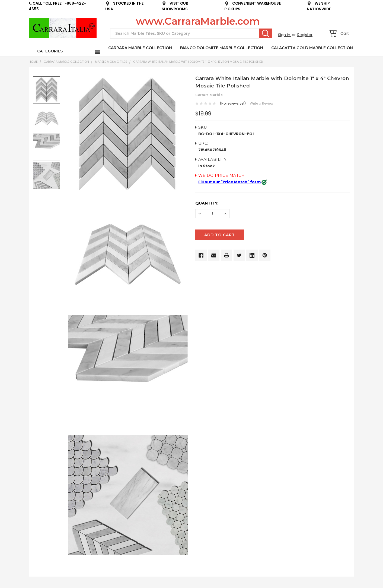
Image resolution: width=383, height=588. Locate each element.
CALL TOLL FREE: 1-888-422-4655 (57, 6)
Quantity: (207, 203)
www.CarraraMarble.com (198, 21)
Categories (50, 51)
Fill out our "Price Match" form (229, 182)
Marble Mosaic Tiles (111, 62)
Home (33, 62)
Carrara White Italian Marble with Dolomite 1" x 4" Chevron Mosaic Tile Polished (198, 62)
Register (305, 35)
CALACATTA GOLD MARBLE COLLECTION (312, 48)
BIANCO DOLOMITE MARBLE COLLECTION (222, 48)
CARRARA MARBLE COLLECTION (140, 48)
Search (266, 33)
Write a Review (262, 103)
